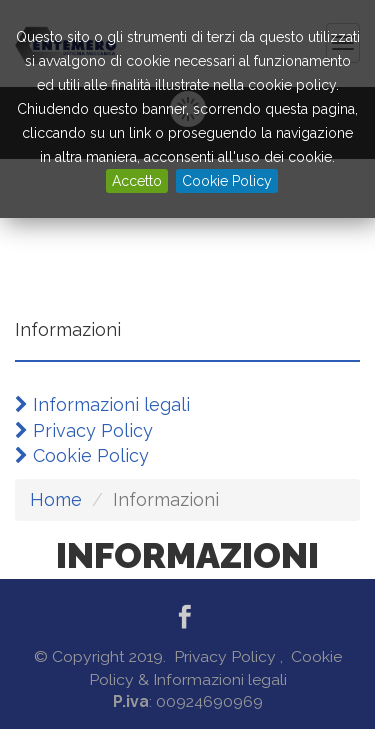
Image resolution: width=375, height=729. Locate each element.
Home (56, 499)
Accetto (137, 181)
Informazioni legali (102, 404)
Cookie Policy (227, 181)
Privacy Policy (84, 430)
